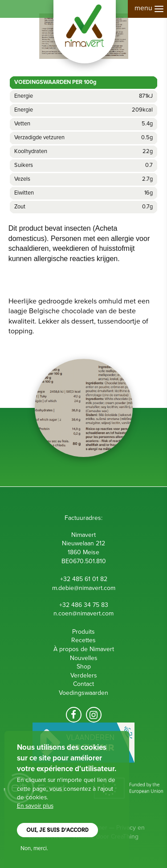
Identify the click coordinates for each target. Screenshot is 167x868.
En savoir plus (35, 806)
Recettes (83, 640)
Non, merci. (34, 848)
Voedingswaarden (83, 693)
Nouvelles (84, 658)
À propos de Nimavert (84, 649)
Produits (83, 632)
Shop (84, 667)
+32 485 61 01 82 (84, 579)
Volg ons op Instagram (94, 715)
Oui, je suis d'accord (57, 830)
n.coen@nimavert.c (79, 613)
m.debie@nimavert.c (79, 588)
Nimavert (85, 32)
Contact (83, 684)
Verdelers (84, 675)
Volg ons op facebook (74, 715)
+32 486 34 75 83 (84, 605)
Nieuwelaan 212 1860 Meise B (83, 552)
